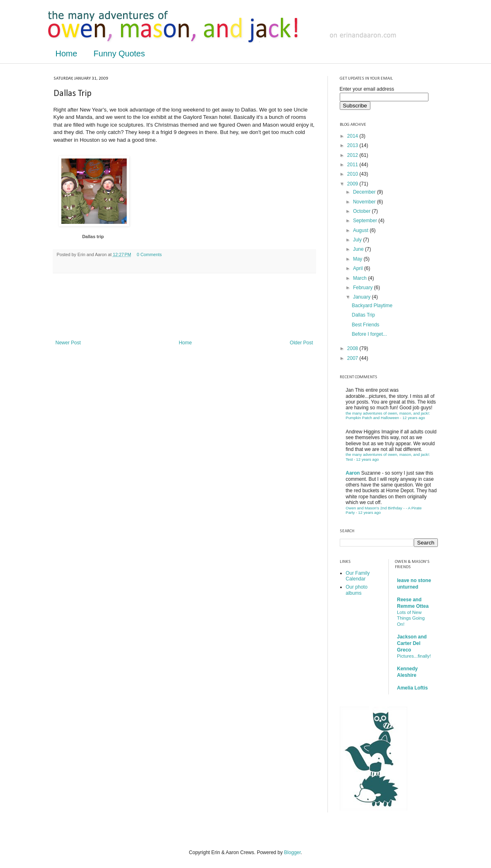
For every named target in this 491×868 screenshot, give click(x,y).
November (365, 202)
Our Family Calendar (358, 576)
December (365, 192)
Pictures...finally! (414, 656)
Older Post (302, 343)
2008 (353, 348)
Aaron (353, 473)
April (358, 268)
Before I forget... (369, 334)
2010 (353, 174)
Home (66, 54)
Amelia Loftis (412, 688)
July (358, 240)
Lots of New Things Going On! (411, 618)
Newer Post (68, 343)
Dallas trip (93, 237)
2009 (353, 184)
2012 (353, 155)
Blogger (293, 852)
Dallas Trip (363, 315)
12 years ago (414, 418)
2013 (353, 145)
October (362, 211)
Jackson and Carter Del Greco (412, 643)
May (358, 259)
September (365, 221)
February (363, 288)
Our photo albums (357, 590)
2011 (353, 165)
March (360, 278)
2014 (353, 136)
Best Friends (365, 325)
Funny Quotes (119, 54)
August (361, 230)
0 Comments (149, 254)
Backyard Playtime (372, 306)
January (362, 297)
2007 (353, 358)
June (359, 249)
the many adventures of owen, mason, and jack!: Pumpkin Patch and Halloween (388, 416)
